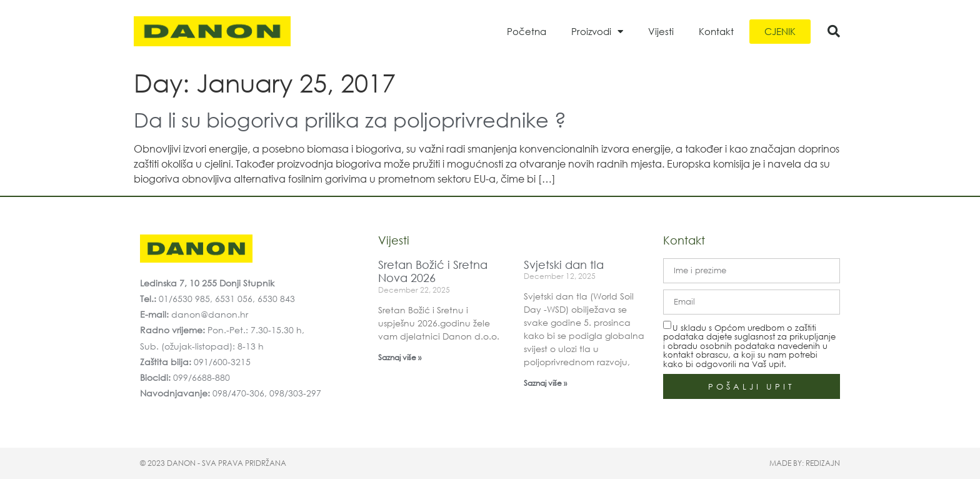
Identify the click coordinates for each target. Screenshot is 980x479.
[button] (834, 31)
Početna (527, 31)
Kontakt (716, 31)
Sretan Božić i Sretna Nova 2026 (433, 271)
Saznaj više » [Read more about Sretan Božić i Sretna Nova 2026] (400, 357)
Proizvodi (597, 32)
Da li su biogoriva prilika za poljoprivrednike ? (350, 119)
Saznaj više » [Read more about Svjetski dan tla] (545, 383)
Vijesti (661, 31)
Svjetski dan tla (564, 265)
